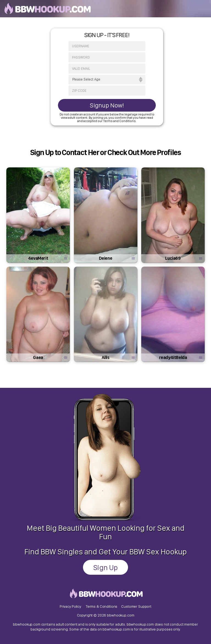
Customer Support (136, 606)
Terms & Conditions (102, 606)
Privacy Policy (70, 606)
